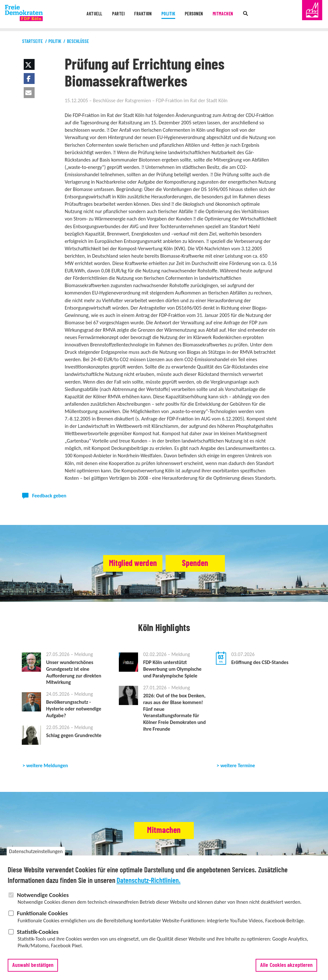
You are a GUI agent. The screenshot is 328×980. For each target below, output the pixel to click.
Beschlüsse (78, 42)
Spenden (203, 563)
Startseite (33, 42)
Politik (168, 14)
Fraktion (142, 14)
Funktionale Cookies (42, 916)
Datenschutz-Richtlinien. (149, 883)
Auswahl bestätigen (33, 968)
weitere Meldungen (47, 765)
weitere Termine (238, 765)
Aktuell (90, 14)
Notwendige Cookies (43, 897)
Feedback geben (49, 496)
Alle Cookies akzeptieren (286, 968)
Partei (116, 14)
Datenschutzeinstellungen (36, 854)
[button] (29, 64)
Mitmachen (226, 14)
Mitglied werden (125, 563)
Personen (195, 14)
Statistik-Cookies (38, 934)
